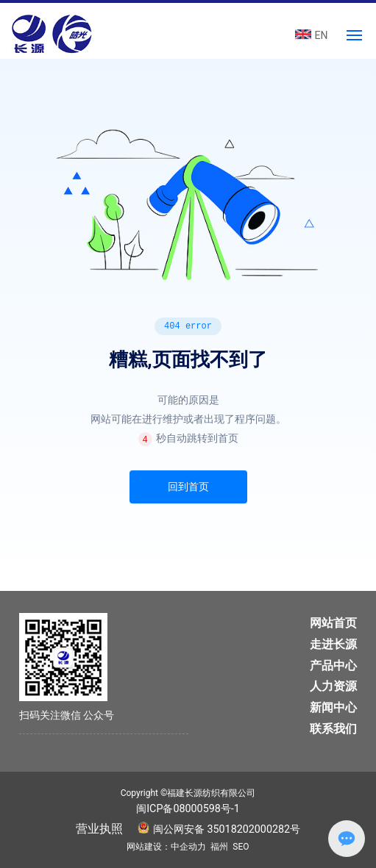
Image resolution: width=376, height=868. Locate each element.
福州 (219, 847)
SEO (241, 847)
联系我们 (333, 729)
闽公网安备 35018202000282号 (227, 829)
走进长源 (333, 644)
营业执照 (99, 829)
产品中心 (333, 666)
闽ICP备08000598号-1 (188, 808)
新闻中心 (333, 707)
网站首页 (333, 623)
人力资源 (333, 686)
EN (322, 35)
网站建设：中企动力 (166, 847)
